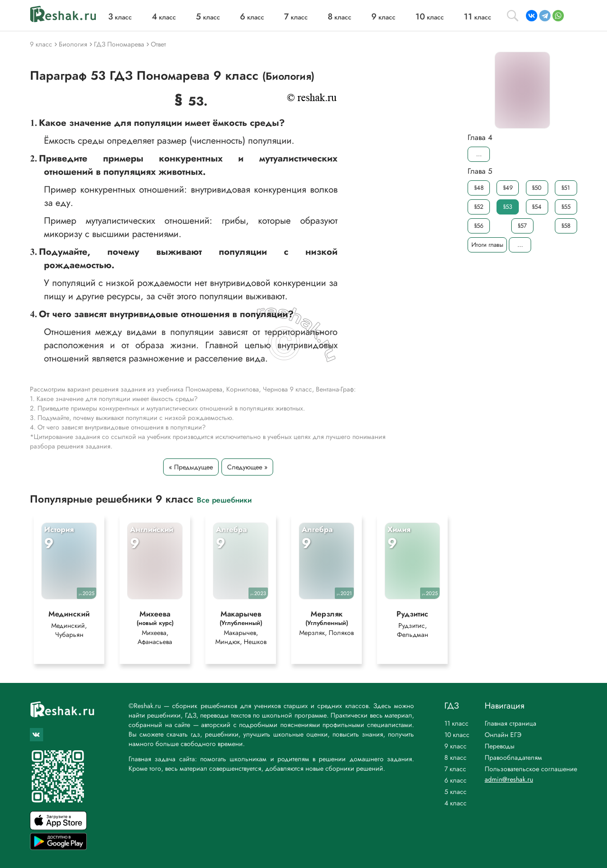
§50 (537, 188)
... (479, 154)
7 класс (455, 769)
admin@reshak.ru (509, 779)
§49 (508, 188)
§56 (479, 226)
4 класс (455, 803)
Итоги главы (487, 245)
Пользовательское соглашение (531, 769)
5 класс (455, 792)
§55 (566, 207)
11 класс (456, 723)
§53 (508, 207)
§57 (522, 226)
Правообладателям (513, 757)
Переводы (500, 746)
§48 (479, 188)
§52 (479, 207)
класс (120, 17)
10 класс (457, 735)
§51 (566, 188)
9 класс (455, 746)
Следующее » (247, 467)
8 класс (455, 757)
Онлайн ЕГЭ (503, 735)
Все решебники (224, 499)
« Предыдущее (191, 467)
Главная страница (510, 723)
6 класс (455, 780)
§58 (566, 226)
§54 (537, 207)
